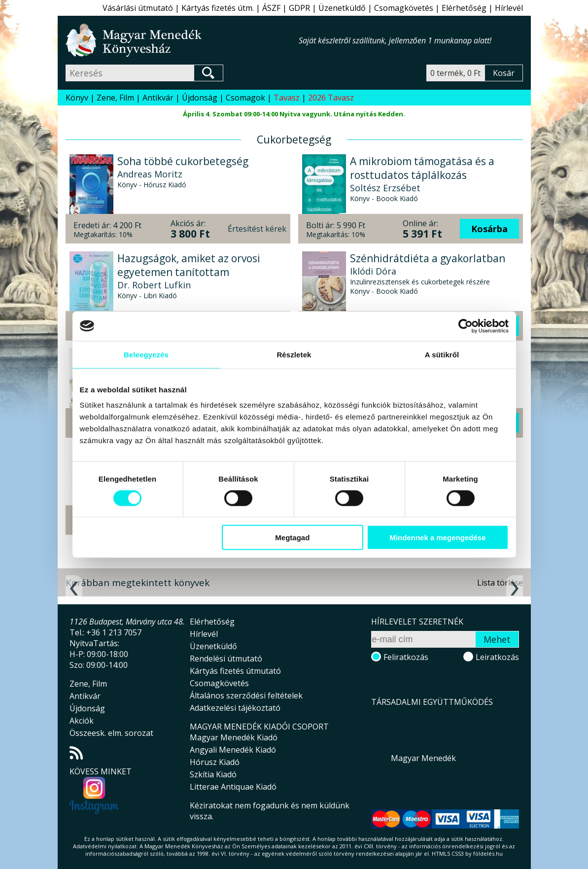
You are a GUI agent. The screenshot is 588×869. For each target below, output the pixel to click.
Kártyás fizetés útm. (218, 8)
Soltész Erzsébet (385, 188)
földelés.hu (488, 853)
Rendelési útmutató (226, 659)
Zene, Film (115, 98)
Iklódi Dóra (373, 271)
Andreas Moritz (150, 174)
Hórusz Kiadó (215, 762)
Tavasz (287, 98)
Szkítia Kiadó (213, 774)
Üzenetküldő (342, 8)
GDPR (299, 8)
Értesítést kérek (257, 229)
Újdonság (200, 98)
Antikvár (158, 98)
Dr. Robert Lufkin (154, 285)
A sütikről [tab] (442, 354)
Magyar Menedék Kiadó (234, 737)
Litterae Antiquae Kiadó (233, 787)
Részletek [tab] (294, 354)
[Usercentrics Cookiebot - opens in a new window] (466, 326)
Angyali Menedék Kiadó (233, 750)
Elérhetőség (464, 8)
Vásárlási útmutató (138, 8)
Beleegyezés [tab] (146, 354)
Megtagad (292, 538)
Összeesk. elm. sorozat (111, 733)
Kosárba (489, 229)
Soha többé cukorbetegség (183, 161)
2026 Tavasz (331, 98)
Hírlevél (509, 8)
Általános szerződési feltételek (246, 695)
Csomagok (245, 98)
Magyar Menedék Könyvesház (182, 40)
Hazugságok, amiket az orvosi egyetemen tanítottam (189, 265)
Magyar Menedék (423, 758)
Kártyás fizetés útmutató (235, 671)
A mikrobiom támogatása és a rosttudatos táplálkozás (422, 168)
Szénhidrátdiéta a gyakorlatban (428, 258)
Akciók (82, 721)
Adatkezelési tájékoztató (235, 708)
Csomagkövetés (404, 8)
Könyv (77, 98)
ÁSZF (271, 8)
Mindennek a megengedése (437, 538)
